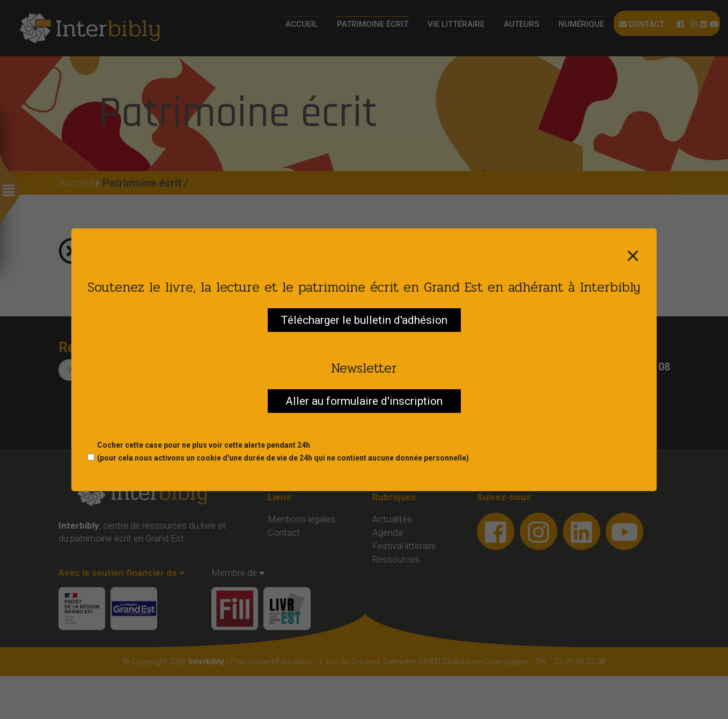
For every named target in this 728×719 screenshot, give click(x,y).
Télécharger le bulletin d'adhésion (364, 320)
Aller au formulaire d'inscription (364, 401)
